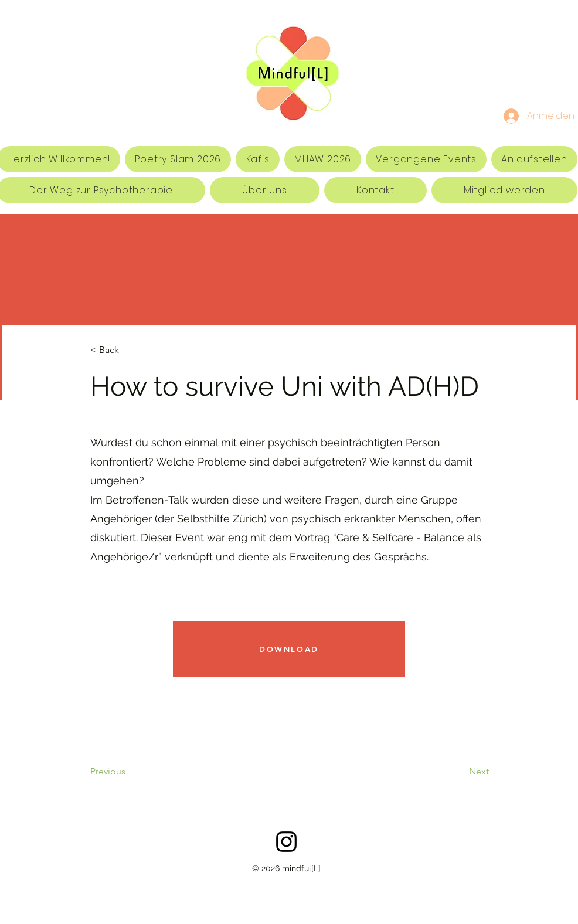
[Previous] (138, 772)
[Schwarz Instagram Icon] (286, 842)
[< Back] (129, 350)
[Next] (449, 772)
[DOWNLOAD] (289, 649)
